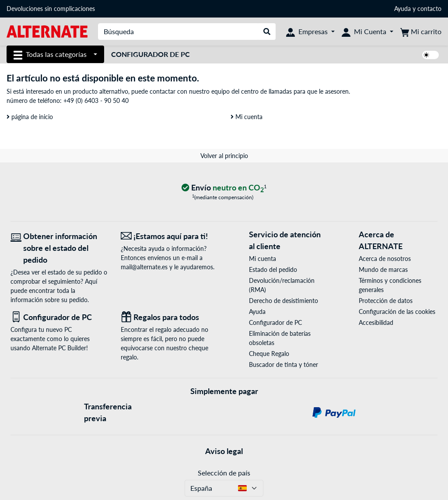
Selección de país (224, 473)
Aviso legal (224, 451)
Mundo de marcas (383, 269)
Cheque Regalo (269, 354)
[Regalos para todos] (169, 317)
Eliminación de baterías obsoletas (280, 338)
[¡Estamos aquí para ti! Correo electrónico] (169, 236)
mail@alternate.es (144, 267)
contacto (429, 9)
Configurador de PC (150, 54)
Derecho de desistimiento (283, 301)
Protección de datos (386, 301)
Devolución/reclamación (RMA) (282, 285)
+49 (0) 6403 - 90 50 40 (96, 100)
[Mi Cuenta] (367, 32)
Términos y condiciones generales (390, 285)
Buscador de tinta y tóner (283, 364)
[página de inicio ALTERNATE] (47, 31)
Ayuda (402, 9)
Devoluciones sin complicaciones (51, 9)
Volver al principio (224, 156)
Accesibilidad (376, 322)
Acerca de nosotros (385, 259)
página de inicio (30, 117)
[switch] (430, 55)
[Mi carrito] (421, 32)
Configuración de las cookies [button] (397, 312)
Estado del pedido (273, 269)
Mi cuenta (247, 117)
